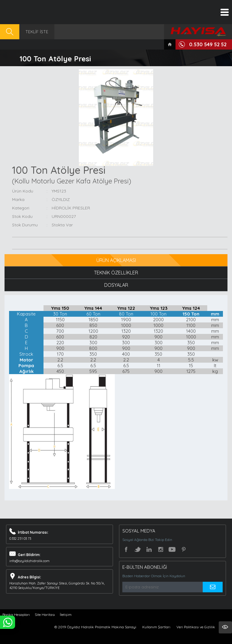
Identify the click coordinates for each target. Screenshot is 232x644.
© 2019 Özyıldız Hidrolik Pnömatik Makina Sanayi (95, 627)
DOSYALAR (116, 285)
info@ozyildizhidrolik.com (29, 561)
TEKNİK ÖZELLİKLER (116, 273)
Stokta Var (62, 225)
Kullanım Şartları (156, 627)
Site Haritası (45, 615)
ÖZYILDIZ (61, 199)
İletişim (66, 615)
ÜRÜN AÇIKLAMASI (116, 260)
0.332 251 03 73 (20, 539)
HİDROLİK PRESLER (71, 208)
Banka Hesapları (16, 615)
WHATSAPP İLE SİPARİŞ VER (8, 622)
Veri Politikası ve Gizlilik (196, 627)
